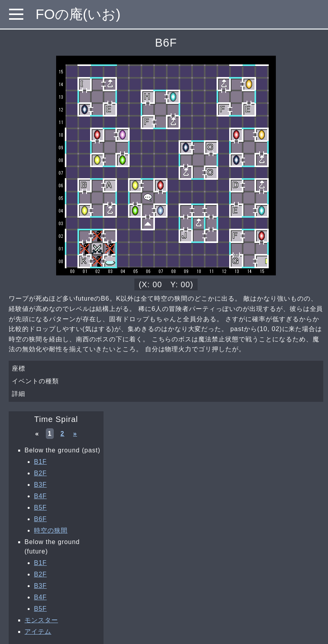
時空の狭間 (51, 530)
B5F (40, 507)
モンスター (41, 620)
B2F (40, 473)
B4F (40, 496)
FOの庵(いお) (78, 14)
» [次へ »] (75, 434)
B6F (40, 519)
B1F (40, 462)
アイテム (38, 632)
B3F (40, 485)
